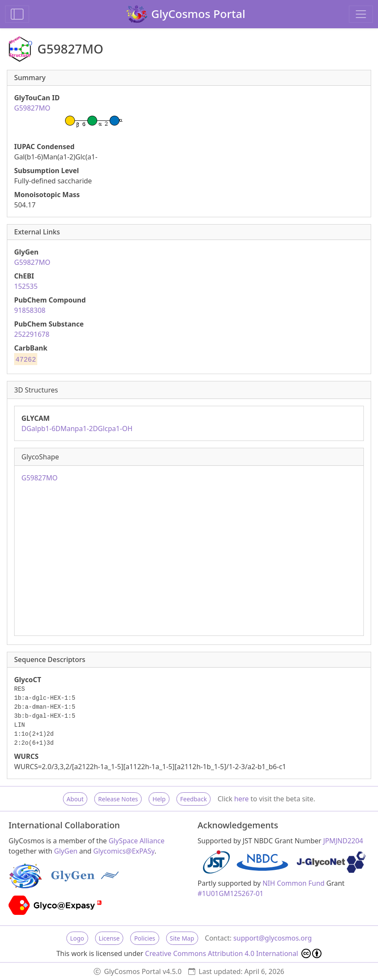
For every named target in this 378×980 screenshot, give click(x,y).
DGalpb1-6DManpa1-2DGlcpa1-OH (77, 429)
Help (159, 799)
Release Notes (118, 799)
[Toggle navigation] (361, 14)
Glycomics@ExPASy (124, 851)
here (241, 799)
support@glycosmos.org (272, 938)
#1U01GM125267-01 (231, 893)
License (109, 938)
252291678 (32, 334)
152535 (26, 286)
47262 (26, 360)
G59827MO (32, 262)
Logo (77, 938)
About (75, 799)
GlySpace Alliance (137, 841)
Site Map (182, 938)
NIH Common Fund (293, 883)
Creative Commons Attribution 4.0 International (234, 953)
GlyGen (66, 851)
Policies (144, 938)
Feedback (193, 799)
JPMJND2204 (343, 841)
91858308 (30, 310)
